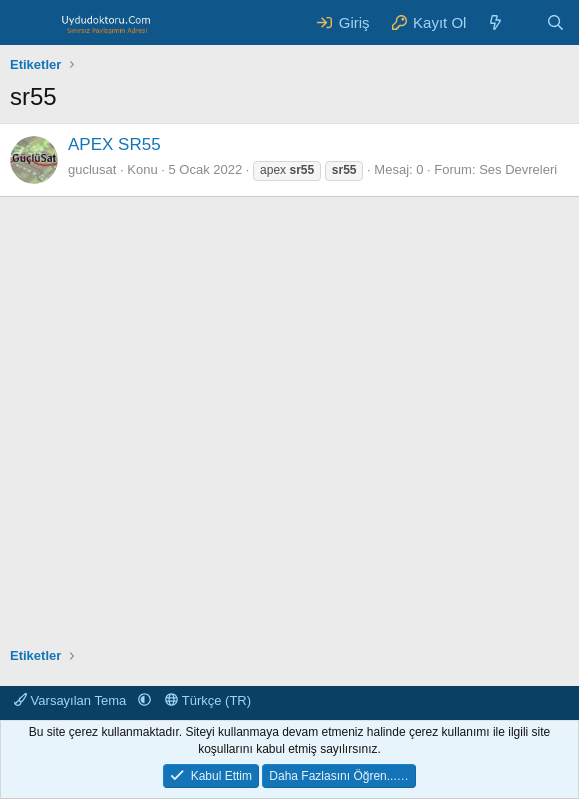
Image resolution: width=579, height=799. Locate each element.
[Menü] (27, 23)
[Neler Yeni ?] (495, 22)
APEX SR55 (114, 144)
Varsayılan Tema (72, 700)
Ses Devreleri (518, 169)
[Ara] (555, 22)
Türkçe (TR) (208, 700)
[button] (144, 700)
